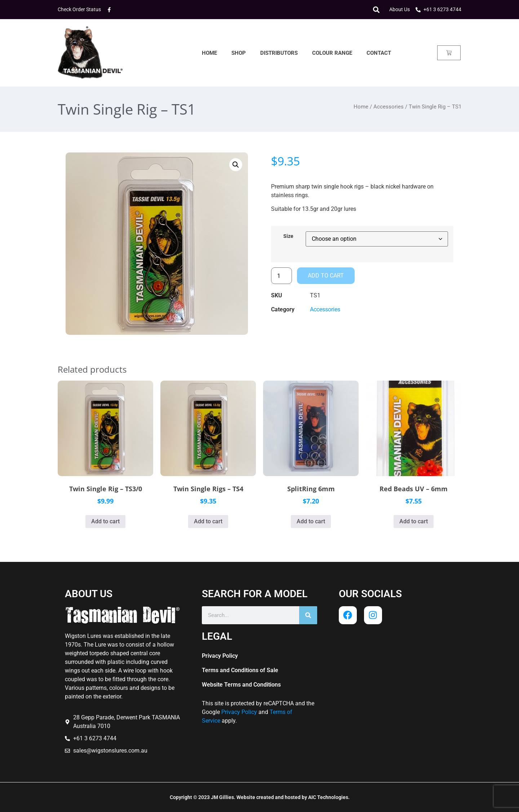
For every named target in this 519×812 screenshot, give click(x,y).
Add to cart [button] (105, 521)
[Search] (308, 615)
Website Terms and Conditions (241, 685)
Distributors (279, 53)
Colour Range (332, 53)
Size (288, 236)
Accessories (389, 107)
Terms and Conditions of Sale (240, 670)
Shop (239, 53)
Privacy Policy (220, 656)
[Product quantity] (281, 276)
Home (209, 53)
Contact (379, 53)
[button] (376, 10)
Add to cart (326, 276)
